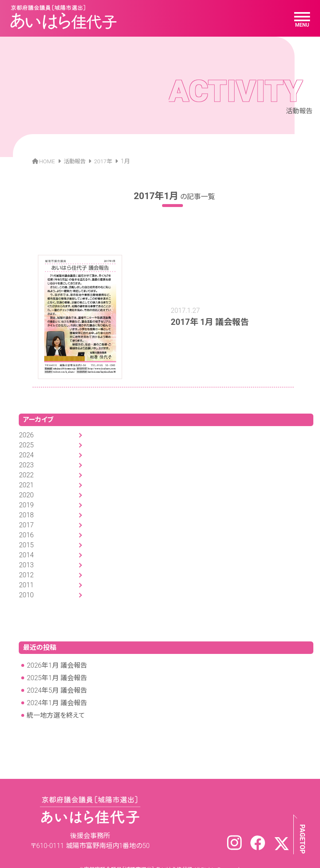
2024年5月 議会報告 (57, 679)
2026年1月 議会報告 (57, 654)
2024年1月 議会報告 (57, 691)
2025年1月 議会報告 (57, 666)
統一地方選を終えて (56, 704)
